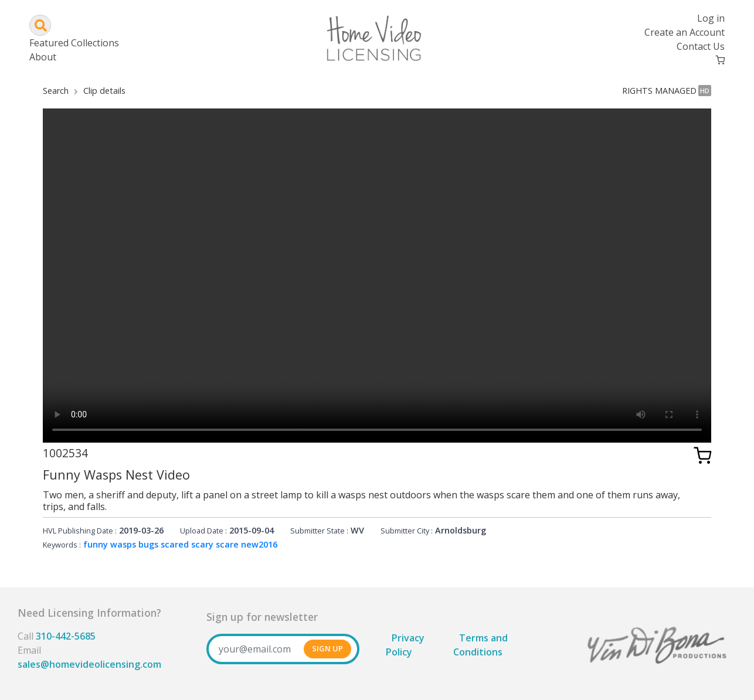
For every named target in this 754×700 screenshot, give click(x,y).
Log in (711, 18)
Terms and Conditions (480, 645)
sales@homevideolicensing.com (89, 664)
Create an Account (685, 32)
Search (56, 91)
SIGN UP (327, 648)
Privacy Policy (405, 645)
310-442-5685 (66, 636)
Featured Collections (74, 43)
